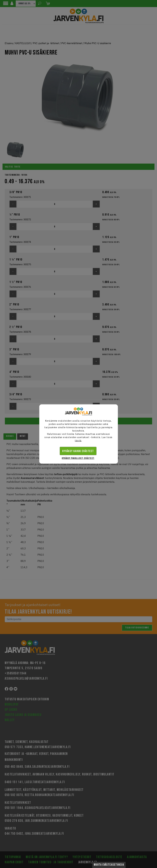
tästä (78, 441)
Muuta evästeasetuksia (109, 865)
